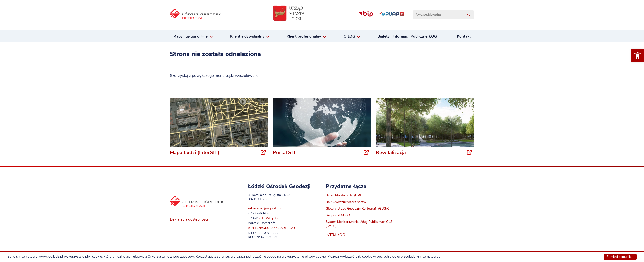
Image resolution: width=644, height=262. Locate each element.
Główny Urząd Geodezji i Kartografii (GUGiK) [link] (358, 209)
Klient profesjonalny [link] (304, 36)
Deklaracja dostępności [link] (189, 219)
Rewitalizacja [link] (391, 153)
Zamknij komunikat (620, 257)
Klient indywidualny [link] (247, 36)
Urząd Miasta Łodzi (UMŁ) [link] (344, 195)
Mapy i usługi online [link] (190, 36)
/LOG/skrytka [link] (269, 218)
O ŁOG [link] (349, 36)
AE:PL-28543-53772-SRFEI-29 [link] (271, 228)
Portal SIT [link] (284, 153)
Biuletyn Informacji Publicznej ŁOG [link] (407, 36)
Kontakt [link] (464, 36)
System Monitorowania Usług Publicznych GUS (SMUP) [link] (359, 224)
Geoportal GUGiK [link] (338, 215)
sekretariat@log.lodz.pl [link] (265, 208)
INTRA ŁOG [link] (335, 235)
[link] (638, 56)
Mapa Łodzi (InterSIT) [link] (195, 153)
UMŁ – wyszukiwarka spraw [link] (346, 202)
